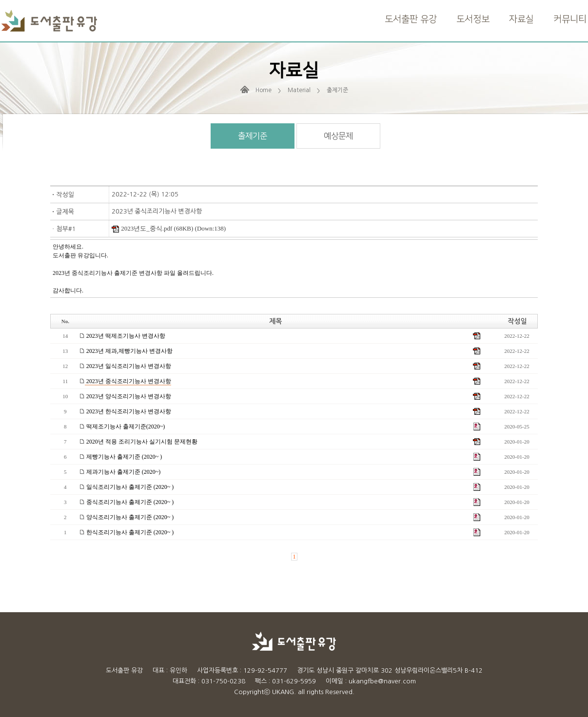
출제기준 (253, 136)
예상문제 (338, 136)
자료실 (521, 19)
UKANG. (284, 692)
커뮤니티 (570, 19)
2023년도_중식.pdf (142, 228)
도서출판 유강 (411, 19)
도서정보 (473, 19)
